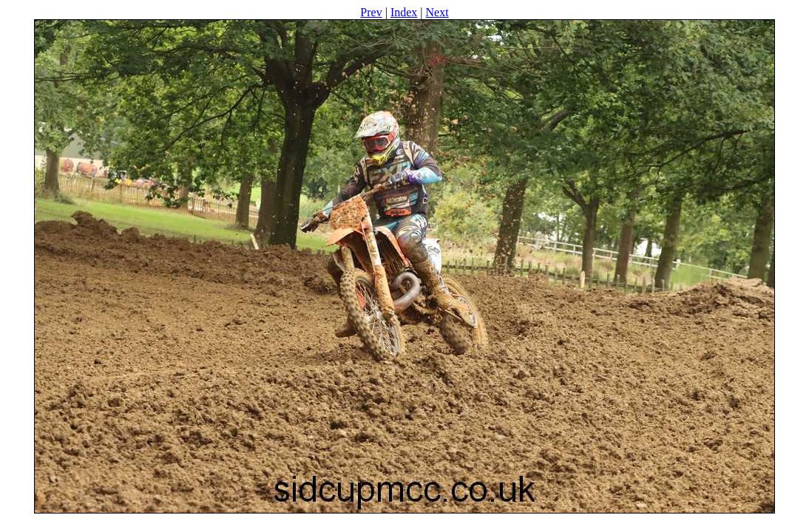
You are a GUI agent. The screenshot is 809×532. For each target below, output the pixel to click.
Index (404, 12)
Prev (371, 12)
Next (437, 12)
